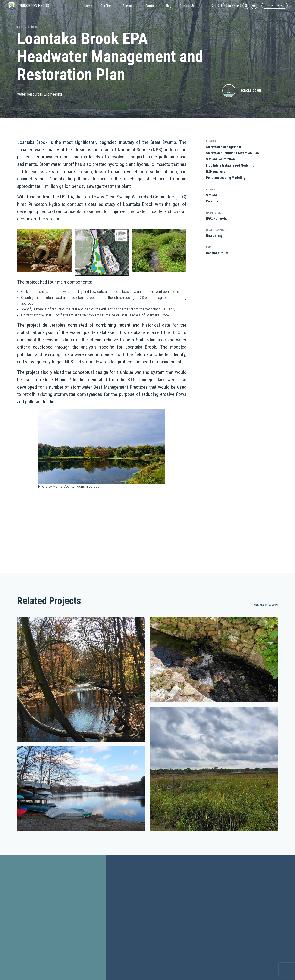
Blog (169, 6)
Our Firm (108, 6)
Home (88, 6)
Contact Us (187, 6)
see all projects (266, 605)
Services (130, 6)
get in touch (275, 5)
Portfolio (151, 6)
